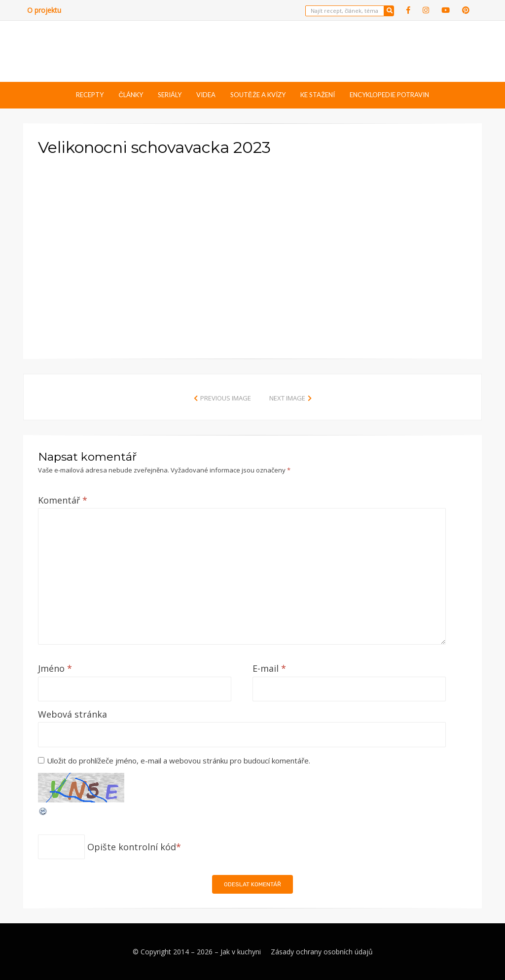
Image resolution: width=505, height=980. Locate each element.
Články (130, 95)
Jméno (55, 668)
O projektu (44, 10)
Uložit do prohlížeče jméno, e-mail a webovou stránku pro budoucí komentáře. (179, 761)
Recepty (90, 95)
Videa (206, 95)
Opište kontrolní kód (132, 847)
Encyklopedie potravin (389, 95)
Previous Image (226, 398)
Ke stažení (318, 95)
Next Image (287, 398)
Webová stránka (72, 714)
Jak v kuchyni (241, 952)
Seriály (170, 95)
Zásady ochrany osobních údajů (322, 952)
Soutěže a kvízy (258, 95)
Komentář (63, 500)
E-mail (269, 668)
